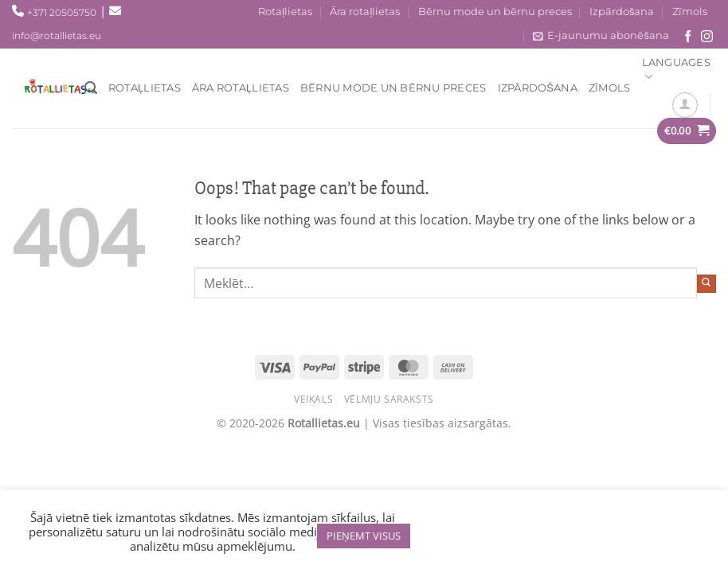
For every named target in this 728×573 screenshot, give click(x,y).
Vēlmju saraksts (389, 399)
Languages (676, 70)
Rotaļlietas (285, 12)
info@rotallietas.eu (57, 35)
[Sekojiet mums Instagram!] (707, 37)
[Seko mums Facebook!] (688, 37)
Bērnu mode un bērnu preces (495, 12)
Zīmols (690, 12)
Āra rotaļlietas (365, 12)
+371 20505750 (62, 12)
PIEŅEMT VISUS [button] (364, 536)
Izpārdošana (622, 12)
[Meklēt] (91, 88)
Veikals (313, 399)
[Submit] (706, 284)
